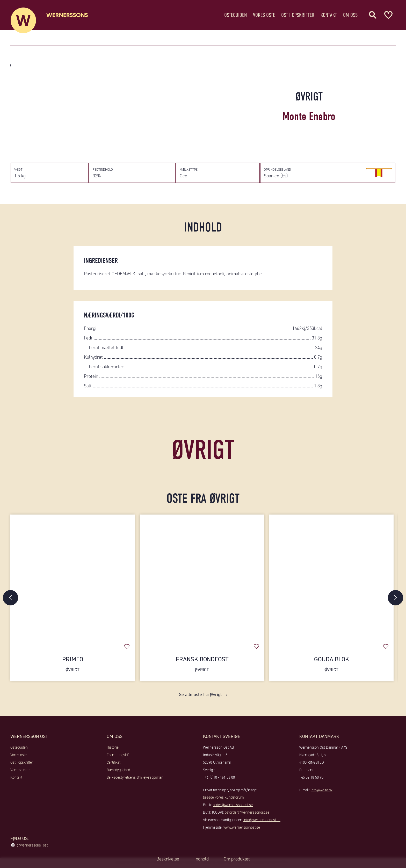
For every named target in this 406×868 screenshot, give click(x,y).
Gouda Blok (331, 665)
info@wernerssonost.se (262, 821)
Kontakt (329, 14)
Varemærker (20, 771)
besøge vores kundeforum (223, 798)
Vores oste (264, 14)
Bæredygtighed (118, 771)
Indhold (201, 859)
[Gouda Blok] (331, 575)
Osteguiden (235, 14)
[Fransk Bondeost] (202, 575)
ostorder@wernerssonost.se (247, 813)
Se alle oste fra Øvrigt (200, 696)
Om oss (350, 14)
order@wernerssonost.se (233, 806)
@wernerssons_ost (32, 846)
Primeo (72, 665)
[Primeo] (72, 575)
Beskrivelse (167, 859)
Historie (113, 748)
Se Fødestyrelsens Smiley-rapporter (135, 778)
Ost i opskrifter (298, 14)
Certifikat (114, 763)
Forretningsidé (118, 756)
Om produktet (237, 859)
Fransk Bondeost (202, 665)
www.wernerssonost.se (242, 828)
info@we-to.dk (322, 791)
